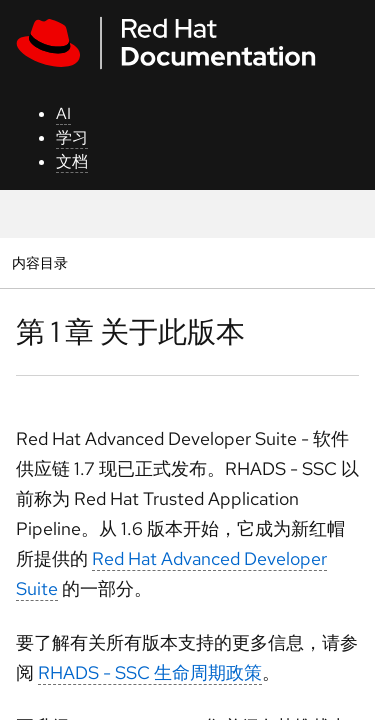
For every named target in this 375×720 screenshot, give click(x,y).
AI (63, 113)
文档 (72, 161)
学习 (72, 137)
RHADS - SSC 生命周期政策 (150, 672)
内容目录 (39, 262)
